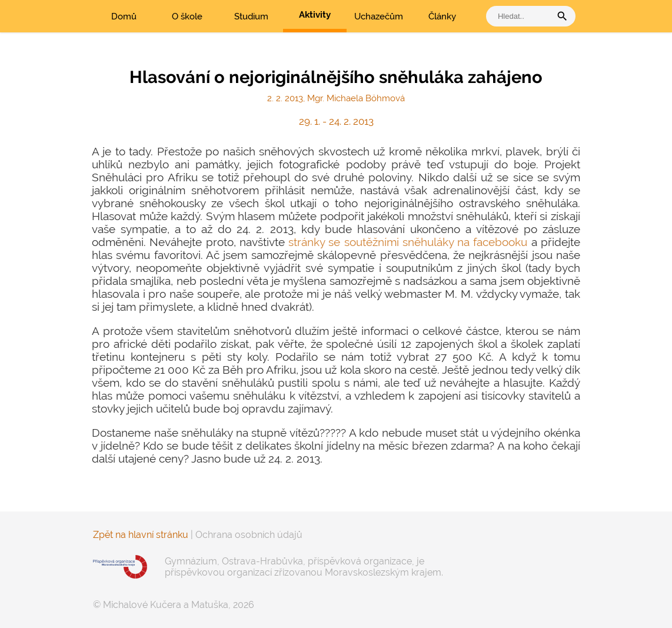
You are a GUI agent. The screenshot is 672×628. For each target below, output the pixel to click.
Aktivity (315, 15)
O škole (187, 16)
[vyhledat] (521, 16)
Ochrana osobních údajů (249, 535)
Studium (251, 16)
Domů (124, 16)
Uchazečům (379, 16)
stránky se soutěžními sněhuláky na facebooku (408, 242)
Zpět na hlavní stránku (141, 535)
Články (442, 16)
